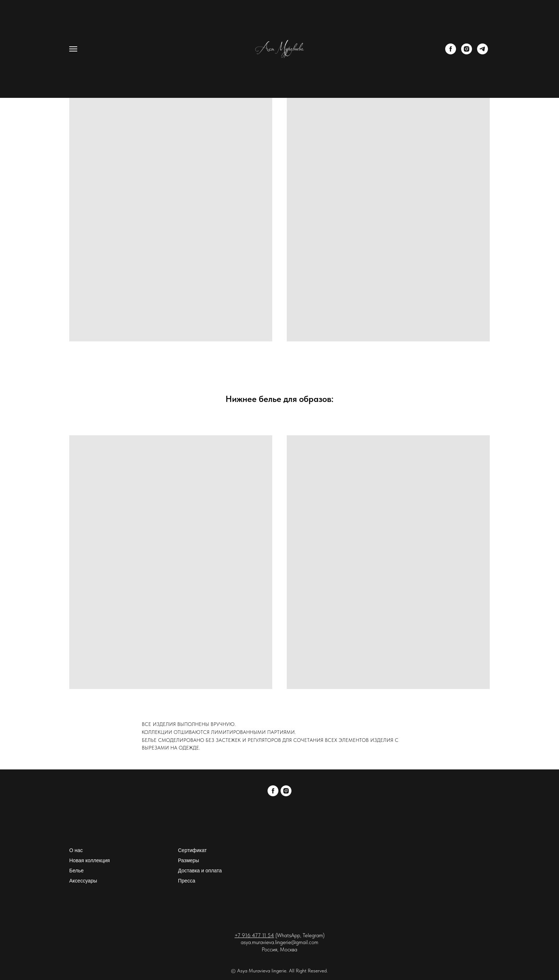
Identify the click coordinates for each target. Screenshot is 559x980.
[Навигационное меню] (73, 49)
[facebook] (451, 52)
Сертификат (192, 850)
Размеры (189, 860)
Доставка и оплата (200, 871)
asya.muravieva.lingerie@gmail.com (279, 942)
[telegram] (483, 52)
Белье (76, 871)
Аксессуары (83, 881)
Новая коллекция (90, 860)
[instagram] (467, 52)
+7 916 (243, 935)
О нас (76, 850)
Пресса (187, 881)
